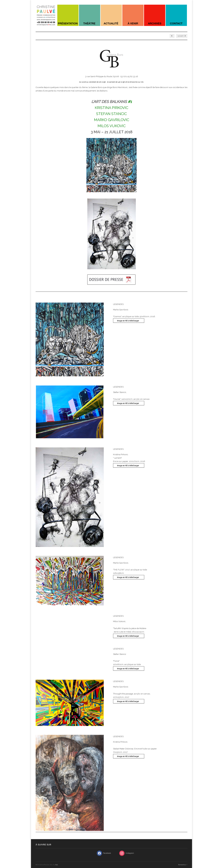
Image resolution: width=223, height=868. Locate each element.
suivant (182, 36)
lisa (57, 865)
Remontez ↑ (183, 865)
